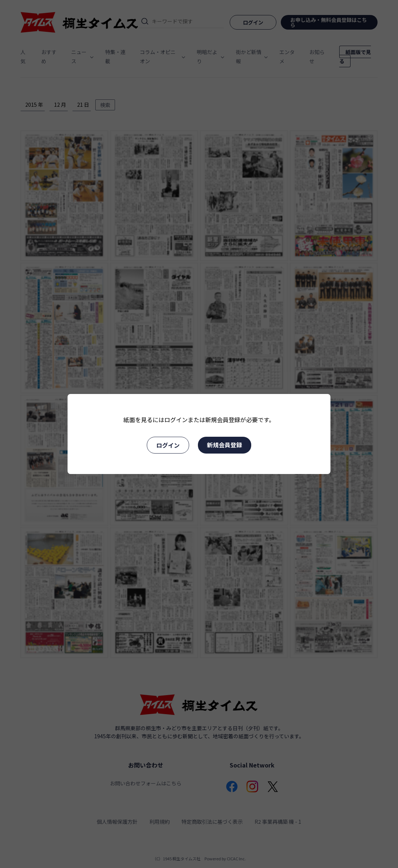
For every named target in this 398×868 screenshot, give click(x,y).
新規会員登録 (225, 445)
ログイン (168, 445)
